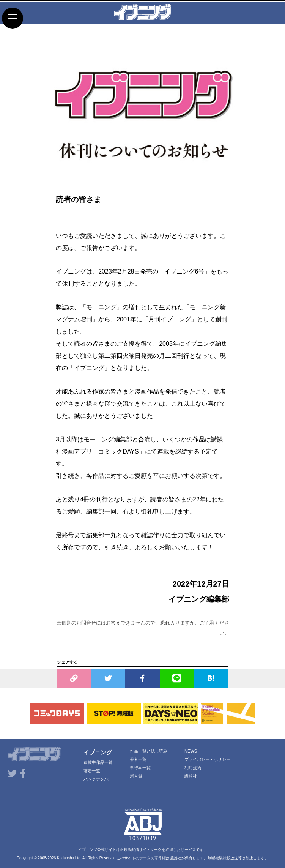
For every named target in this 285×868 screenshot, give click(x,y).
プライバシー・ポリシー (207, 759)
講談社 (191, 776)
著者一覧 (92, 771)
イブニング (98, 752)
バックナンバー (98, 779)
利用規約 (193, 768)
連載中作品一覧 (98, 762)
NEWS (191, 751)
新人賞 (136, 776)
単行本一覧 (140, 768)
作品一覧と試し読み (149, 751)
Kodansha (65, 858)
